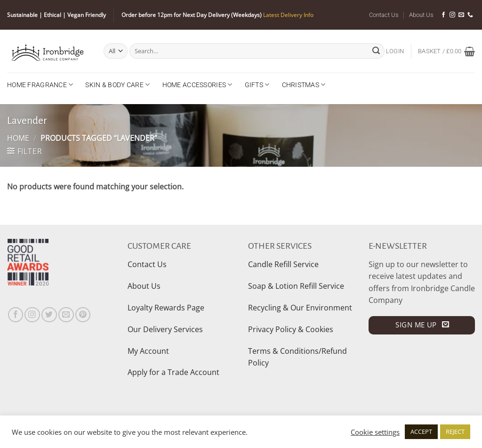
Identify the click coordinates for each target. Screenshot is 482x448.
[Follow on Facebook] (443, 15)
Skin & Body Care (117, 85)
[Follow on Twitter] (49, 315)
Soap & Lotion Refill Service (296, 286)
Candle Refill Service (283, 264)
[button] (395, 51)
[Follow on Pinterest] (83, 315)
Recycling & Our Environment (300, 308)
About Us (421, 15)
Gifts (257, 85)
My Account (148, 351)
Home (18, 138)
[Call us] (470, 15)
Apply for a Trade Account (173, 372)
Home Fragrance (40, 85)
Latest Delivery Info (288, 15)
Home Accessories (197, 85)
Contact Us (384, 15)
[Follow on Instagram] (452, 15)
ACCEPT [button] (421, 432)
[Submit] (376, 51)
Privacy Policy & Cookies (291, 329)
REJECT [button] (455, 432)
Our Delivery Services (165, 329)
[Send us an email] (461, 15)
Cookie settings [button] (375, 432)
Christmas (304, 85)
